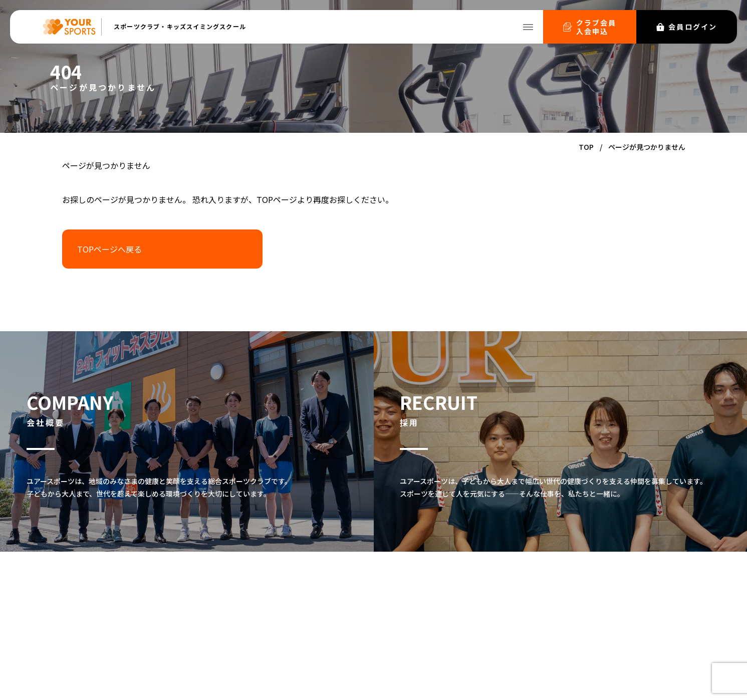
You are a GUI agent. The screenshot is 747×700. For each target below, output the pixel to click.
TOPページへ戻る (109, 249)
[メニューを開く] (528, 27)
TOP (586, 147)
